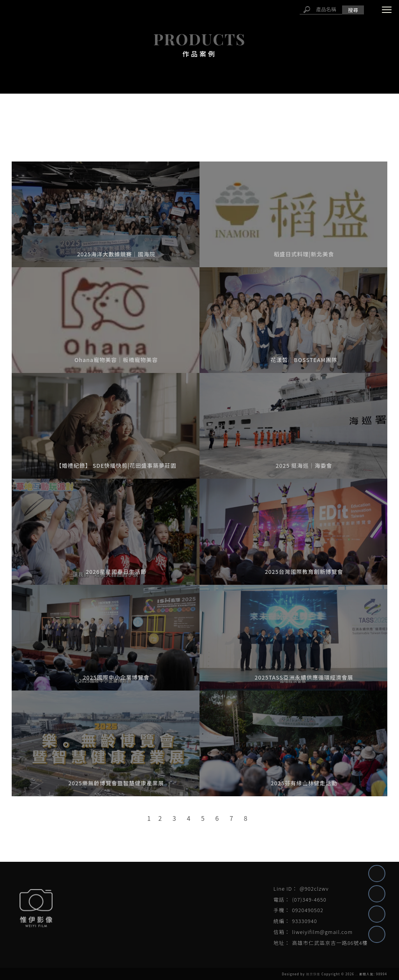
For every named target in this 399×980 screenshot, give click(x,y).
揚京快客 (313, 974)
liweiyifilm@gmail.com (322, 932)
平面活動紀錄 (224, 124)
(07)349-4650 (309, 899)
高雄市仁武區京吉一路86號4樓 (330, 943)
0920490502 (308, 910)
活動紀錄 (118, 124)
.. (357, 974)
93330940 (305, 921)
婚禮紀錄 (337, 124)
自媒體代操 (65, 124)
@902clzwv (314, 889)
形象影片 (168, 124)
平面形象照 (284, 124)
